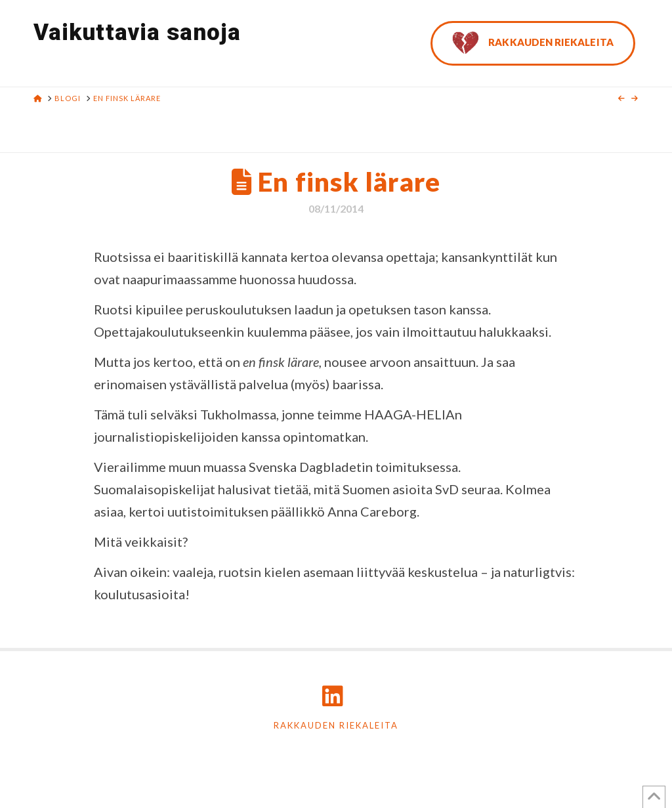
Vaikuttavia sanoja (137, 32)
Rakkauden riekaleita (336, 725)
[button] (660, 12)
